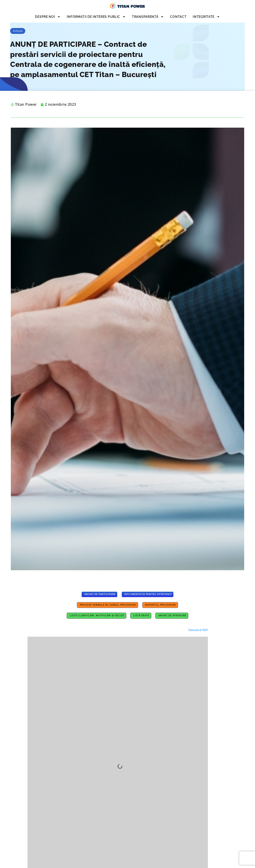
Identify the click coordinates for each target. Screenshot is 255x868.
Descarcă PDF (198, 630)
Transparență (148, 17)
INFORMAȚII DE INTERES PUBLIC (96, 17)
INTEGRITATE (206, 17)
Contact (178, 17)
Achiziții (18, 31)
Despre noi (48, 17)
